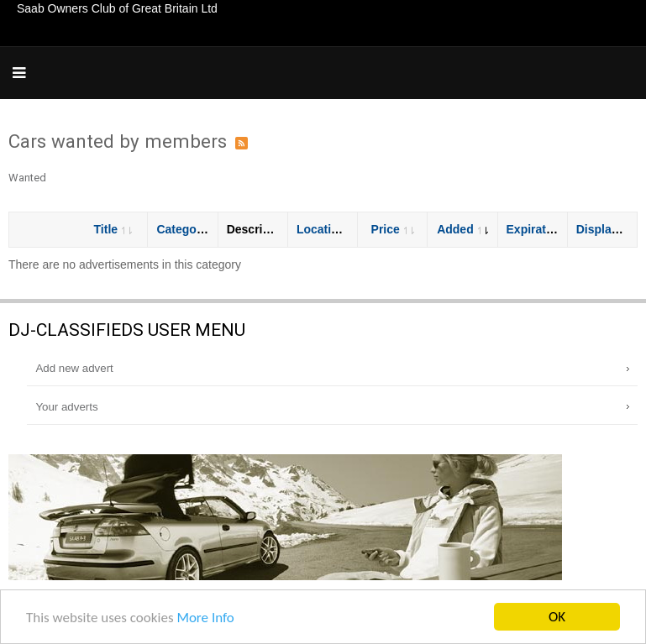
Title (113, 229)
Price (393, 229)
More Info (205, 618)
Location (328, 229)
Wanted (27, 178)
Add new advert (74, 368)
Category (189, 229)
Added (462, 229)
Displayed (611, 229)
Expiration (542, 229)
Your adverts (66, 407)
